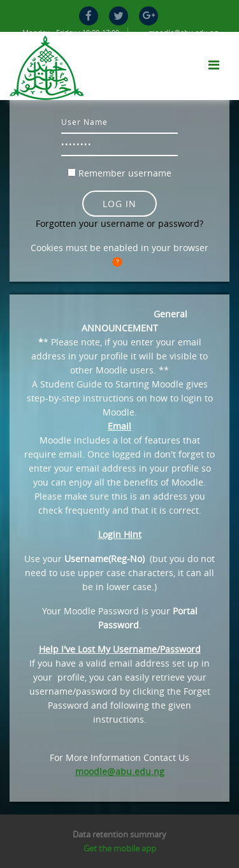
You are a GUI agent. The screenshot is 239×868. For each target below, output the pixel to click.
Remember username (125, 173)
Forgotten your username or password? (119, 223)
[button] (120, 263)
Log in (119, 204)
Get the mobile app (120, 848)
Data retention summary (119, 834)
